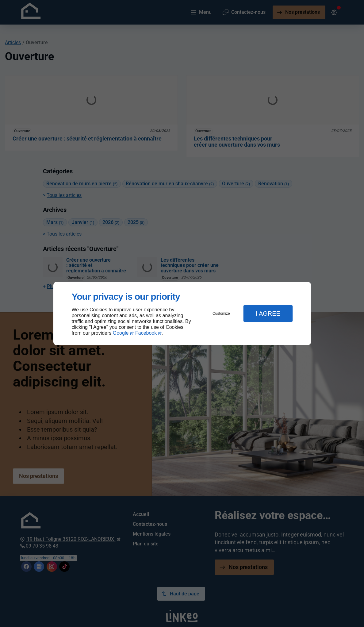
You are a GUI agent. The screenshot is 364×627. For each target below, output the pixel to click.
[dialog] (182, 314)
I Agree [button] (268, 313)
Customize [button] (221, 313)
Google (121, 333)
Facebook (146, 333)
